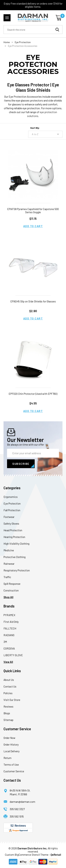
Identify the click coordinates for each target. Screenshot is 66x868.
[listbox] (45, 134)
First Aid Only (11, 622)
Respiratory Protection (17, 570)
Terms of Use (11, 765)
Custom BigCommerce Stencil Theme (27, 855)
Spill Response (12, 584)
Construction (11, 590)
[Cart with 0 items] (59, 18)
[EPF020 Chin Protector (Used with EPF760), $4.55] (33, 360)
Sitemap (8, 720)
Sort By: (35, 128)
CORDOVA (9, 648)
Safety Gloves (11, 524)
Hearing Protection (14, 537)
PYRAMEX (9, 615)
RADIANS (9, 635)
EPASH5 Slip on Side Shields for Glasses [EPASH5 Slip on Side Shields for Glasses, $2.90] (33, 301)
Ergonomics (11, 497)
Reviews (8, 707)
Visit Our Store (12, 700)
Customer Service (14, 771)
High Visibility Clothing (16, 544)
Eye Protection (12, 503)
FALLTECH (10, 628)
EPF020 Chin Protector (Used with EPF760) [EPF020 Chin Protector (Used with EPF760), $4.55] (33, 394)
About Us (9, 680)
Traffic (7, 577)
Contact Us (10, 686)
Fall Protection (12, 510)
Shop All (8, 597)
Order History (11, 745)
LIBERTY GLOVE (13, 655)
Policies (8, 693)
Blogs (7, 713)
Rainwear (9, 564)
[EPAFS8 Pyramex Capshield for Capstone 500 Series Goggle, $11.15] (33, 175)
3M (5, 642)
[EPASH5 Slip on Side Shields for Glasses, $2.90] (33, 268)
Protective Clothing (15, 557)
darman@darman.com (22, 802)
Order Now (9, 738)
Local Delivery (12, 751)
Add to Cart (33, 226)
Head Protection (13, 530)
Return (7, 758)
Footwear (9, 517)
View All (8, 662)
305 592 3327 (17, 809)
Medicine (9, 550)
